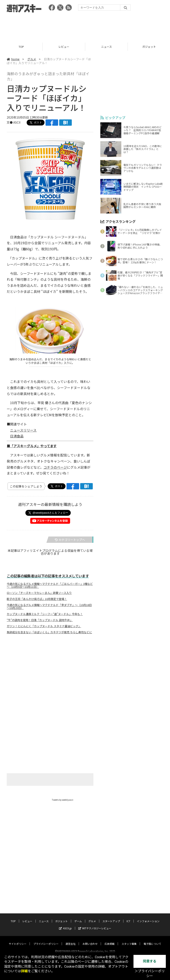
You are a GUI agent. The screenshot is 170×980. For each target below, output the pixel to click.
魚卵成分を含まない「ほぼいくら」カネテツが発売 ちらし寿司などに (49, 632)
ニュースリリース (23, 430)
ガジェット (61, 917)
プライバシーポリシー (46, 940)
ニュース (107, 47)
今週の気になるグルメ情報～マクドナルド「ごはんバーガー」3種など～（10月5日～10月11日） (50, 585)
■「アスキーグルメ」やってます (32, 446)
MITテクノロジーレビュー (95, 924)
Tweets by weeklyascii (63, 800)
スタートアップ (111, 917)
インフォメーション (148, 917)
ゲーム (78, 917)
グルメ (32, 59)
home (13, 59)
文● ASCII (14, 122)
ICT (128, 917)
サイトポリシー (18, 940)
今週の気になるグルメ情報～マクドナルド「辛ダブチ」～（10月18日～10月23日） (49, 606)
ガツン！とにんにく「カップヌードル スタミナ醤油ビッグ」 (44, 626)
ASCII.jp (65, 924)
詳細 (24, 971)
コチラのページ (55, 467)
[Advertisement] (85, 26)
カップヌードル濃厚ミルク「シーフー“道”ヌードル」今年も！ (45, 614)
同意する (150, 961)
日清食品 (17, 436)
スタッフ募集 (129, 940)
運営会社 (71, 940)
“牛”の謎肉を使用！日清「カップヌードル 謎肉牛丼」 (40, 620)
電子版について (152, 940)
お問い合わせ (90, 940)
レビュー (64, 47)
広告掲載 (110, 940)
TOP (21, 47)
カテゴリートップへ (70, 540)
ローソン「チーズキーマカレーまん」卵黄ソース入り (39, 593)
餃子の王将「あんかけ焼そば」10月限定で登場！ (37, 599)
